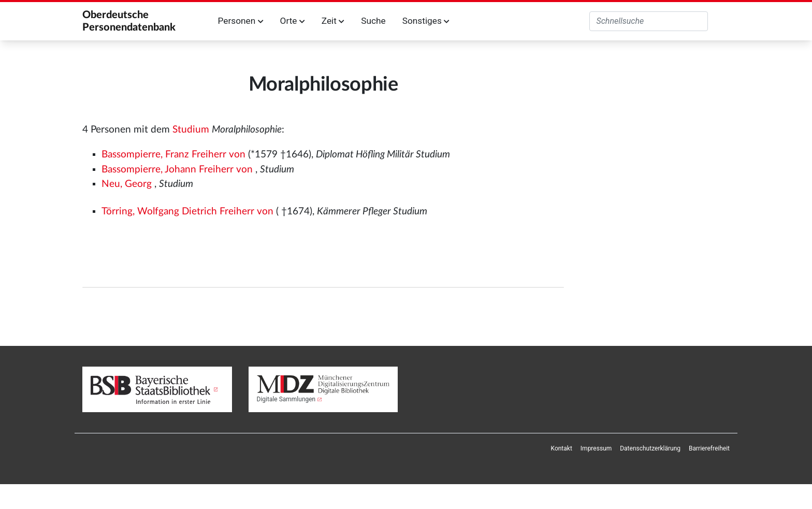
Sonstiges (426, 21)
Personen (241, 21)
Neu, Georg (127, 184)
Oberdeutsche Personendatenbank (129, 21)
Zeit (333, 21)
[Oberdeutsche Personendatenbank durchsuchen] (649, 21)
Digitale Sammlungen (286, 399)
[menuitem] (562, 448)
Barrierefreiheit (709, 448)
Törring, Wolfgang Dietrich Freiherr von (187, 212)
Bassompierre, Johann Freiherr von (177, 170)
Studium (191, 130)
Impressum (596, 448)
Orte (293, 21)
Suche (373, 21)
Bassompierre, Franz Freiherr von (173, 155)
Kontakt (562, 448)
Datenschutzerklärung (650, 448)
